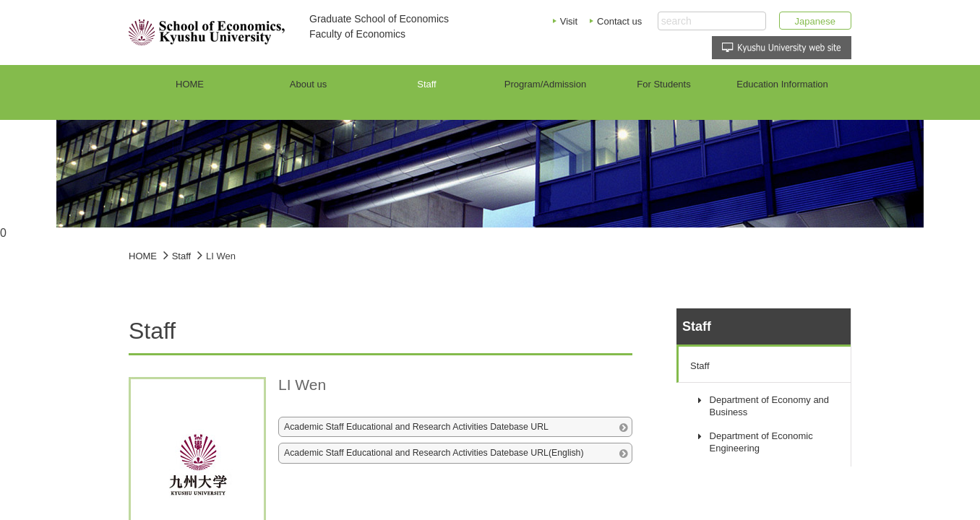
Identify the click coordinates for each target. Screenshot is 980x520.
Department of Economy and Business (769, 406)
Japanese (815, 21)
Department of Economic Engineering (761, 442)
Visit (569, 21)
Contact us (619, 21)
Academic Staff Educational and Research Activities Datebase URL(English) (434, 453)
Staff (700, 366)
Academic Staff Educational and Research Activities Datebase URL (416, 427)
